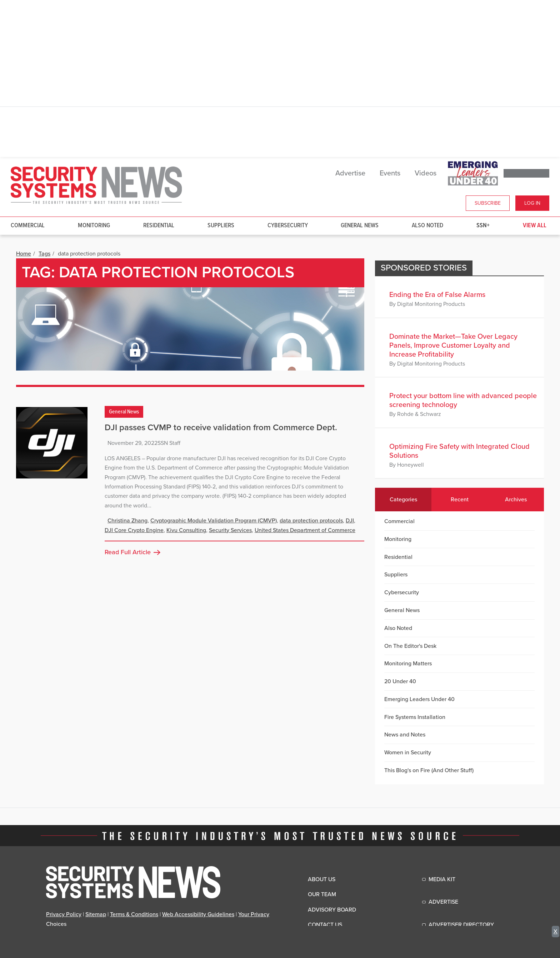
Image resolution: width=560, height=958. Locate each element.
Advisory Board (332, 910)
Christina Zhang (127, 521)
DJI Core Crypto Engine (134, 530)
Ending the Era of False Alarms (437, 295)
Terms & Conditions (134, 914)
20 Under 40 (400, 681)
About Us (322, 879)
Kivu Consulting (186, 530)
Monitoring (94, 226)
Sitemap (96, 914)
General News (360, 226)
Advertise (350, 173)
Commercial (28, 226)
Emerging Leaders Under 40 (419, 699)
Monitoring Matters (408, 664)
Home (24, 254)
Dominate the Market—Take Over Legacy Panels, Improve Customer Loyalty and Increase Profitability (453, 346)
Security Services (230, 530)
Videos (426, 173)
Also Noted (427, 226)
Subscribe (488, 203)
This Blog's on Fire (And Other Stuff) (429, 770)
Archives (516, 500)
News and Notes (405, 735)
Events (390, 173)
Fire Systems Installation (415, 717)
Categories (403, 500)
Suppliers (221, 226)
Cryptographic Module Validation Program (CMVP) (214, 521)
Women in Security (408, 753)
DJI (350, 521)
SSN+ (483, 226)
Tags (44, 254)
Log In (532, 203)
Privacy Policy (64, 914)
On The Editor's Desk (410, 646)
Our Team (322, 894)
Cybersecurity (288, 226)
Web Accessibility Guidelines (198, 914)
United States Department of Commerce (305, 530)
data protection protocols (311, 521)
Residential (159, 226)
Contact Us (325, 925)
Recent (460, 500)
